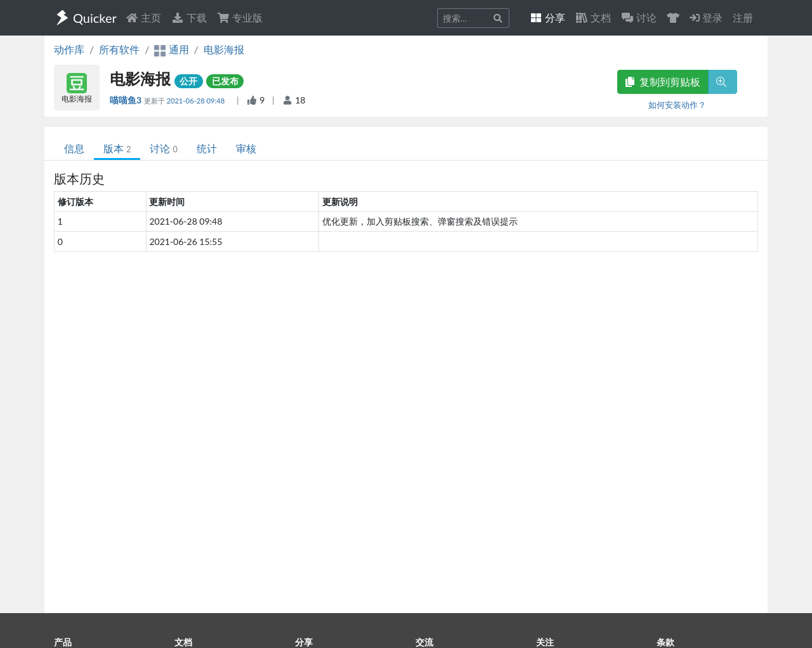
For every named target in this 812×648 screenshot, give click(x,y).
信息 (74, 148)
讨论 (163, 148)
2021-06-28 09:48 (196, 101)
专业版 (240, 17)
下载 (189, 17)
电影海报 (224, 49)
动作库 (69, 49)
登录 (706, 17)
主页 (143, 17)
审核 (246, 148)
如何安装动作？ (677, 105)
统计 (207, 148)
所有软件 (119, 49)
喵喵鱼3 (127, 100)
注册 (743, 17)
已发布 (225, 81)
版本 (117, 148)
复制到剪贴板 (663, 82)
